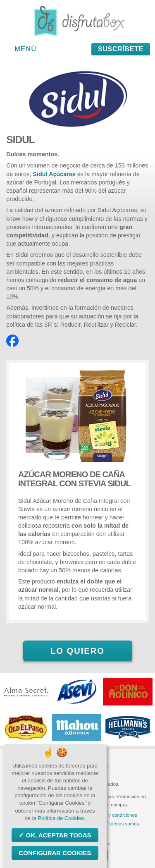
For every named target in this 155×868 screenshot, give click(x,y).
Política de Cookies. (61, 818)
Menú (26, 49)
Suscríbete (121, 49)
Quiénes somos (122, 824)
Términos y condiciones (112, 815)
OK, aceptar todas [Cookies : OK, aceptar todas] (57, 835)
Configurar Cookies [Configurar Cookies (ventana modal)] (55, 853)
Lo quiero (77, 651)
